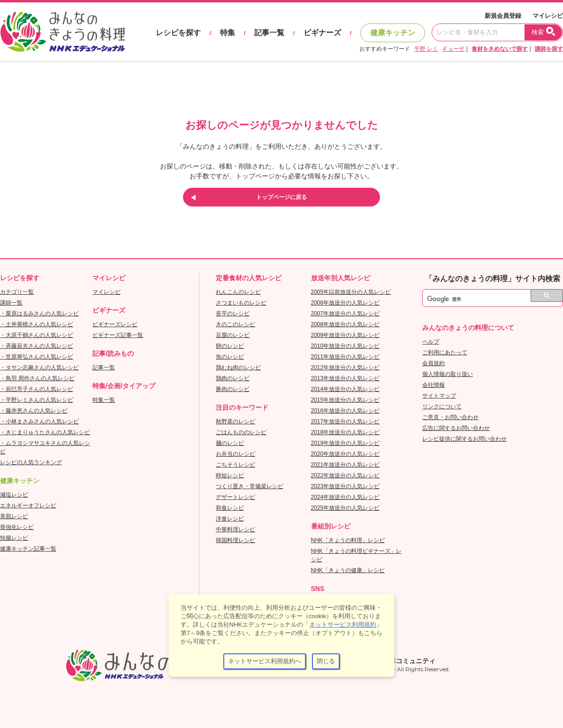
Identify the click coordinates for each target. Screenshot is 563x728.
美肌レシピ (14, 516)
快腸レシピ (14, 538)
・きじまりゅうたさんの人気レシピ (45, 432)
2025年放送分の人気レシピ (346, 508)
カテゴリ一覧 (17, 292)
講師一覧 (11, 303)
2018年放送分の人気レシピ (346, 432)
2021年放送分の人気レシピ (346, 465)
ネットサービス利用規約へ (265, 661)
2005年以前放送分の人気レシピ (351, 292)
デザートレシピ (236, 497)
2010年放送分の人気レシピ (346, 346)
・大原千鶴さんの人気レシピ (37, 335)
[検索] (482, 299)
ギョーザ (453, 49)
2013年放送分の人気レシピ (346, 378)
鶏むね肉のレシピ (238, 368)
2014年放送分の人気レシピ (346, 389)
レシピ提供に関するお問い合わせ (464, 439)
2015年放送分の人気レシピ (346, 400)
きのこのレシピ (236, 324)
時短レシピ (230, 475)
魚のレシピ (230, 357)
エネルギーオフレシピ (28, 506)
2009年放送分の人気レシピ (346, 335)
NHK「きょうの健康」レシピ (348, 570)
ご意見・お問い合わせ (450, 417)
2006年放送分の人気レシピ (346, 303)
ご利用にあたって (445, 353)
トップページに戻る (281, 197)
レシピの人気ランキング (31, 462)
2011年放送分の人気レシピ (346, 357)
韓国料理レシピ (236, 540)
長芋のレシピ (233, 314)
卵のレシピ (230, 346)
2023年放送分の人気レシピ (346, 486)
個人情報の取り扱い (448, 374)
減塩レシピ (14, 495)
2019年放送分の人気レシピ (346, 443)
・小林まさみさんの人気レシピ (39, 421)
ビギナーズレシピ (115, 324)
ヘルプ (431, 342)
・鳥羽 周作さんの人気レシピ (37, 378)
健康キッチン (393, 33)
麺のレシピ (230, 443)
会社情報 (434, 385)
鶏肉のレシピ (233, 378)
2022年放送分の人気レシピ (346, 475)
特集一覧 (104, 400)
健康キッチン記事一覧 (28, 549)
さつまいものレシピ (241, 303)
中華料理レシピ (236, 529)
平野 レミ (426, 49)
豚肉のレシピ (233, 389)
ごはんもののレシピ (241, 432)
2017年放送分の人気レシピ (346, 421)
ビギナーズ (322, 33)
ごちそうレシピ (236, 465)
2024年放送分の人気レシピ (346, 497)
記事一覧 (269, 33)
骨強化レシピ (17, 527)
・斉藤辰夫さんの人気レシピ (37, 346)
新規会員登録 (503, 16)
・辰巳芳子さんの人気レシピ (37, 389)
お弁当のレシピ (236, 454)
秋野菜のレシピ (236, 421)
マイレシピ (548, 16)
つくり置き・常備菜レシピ (250, 486)
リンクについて (442, 406)
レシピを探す (178, 33)
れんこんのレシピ (238, 292)
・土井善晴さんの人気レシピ (37, 324)
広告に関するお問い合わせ (456, 428)
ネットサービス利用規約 (343, 625)
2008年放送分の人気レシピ (346, 324)
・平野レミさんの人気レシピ (37, 400)
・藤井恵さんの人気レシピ (34, 411)
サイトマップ (439, 396)
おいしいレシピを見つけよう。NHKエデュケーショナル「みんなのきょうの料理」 (63, 32)
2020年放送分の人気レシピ (346, 454)
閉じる (326, 661)
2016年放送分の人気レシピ (346, 411)
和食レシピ (230, 508)
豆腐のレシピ (233, 335)
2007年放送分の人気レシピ (346, 314)
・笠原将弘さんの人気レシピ (37, 357)
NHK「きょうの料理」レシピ (348, 540)
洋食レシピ (230, 519)
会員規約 (434, 363)
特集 (228, 33)
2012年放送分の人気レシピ (346, 368)
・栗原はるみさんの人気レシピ (39, 314)
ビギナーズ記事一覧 (118, 335)
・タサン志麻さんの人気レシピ (39, 368)
